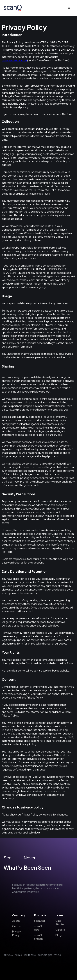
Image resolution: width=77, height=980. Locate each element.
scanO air (40, 921)
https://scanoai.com (14, 60)
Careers (60, 930)
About (16, 921)
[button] (69, 8)
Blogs (59, 935)
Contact (17, 926)
